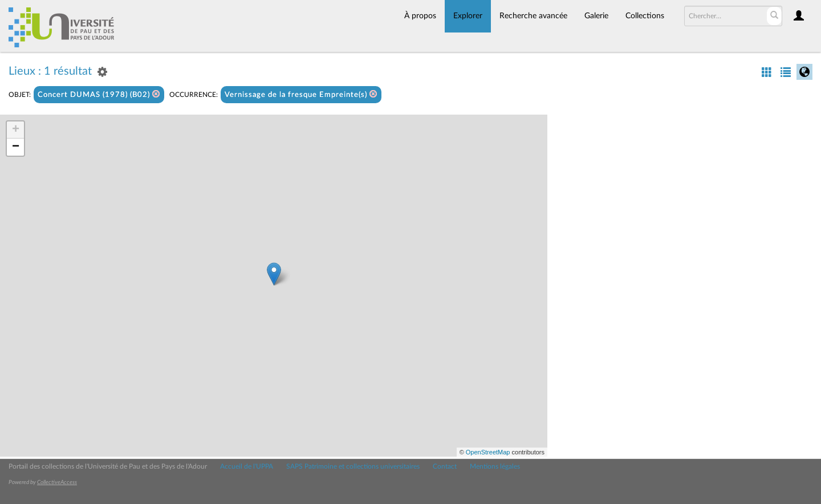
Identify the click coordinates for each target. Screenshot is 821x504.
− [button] (16, 147)
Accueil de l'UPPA (247, 466)
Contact (445, 466)
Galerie (596, 16)
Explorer (468, 16)
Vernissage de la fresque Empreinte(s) (301, 94)
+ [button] (16, 130)
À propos (420, 16)
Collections (645, 16)
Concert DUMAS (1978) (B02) (99, 94)
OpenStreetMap (488, 452)
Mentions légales (495, 466)
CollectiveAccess (57, 482)
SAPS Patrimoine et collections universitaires (353, 466)
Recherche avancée (533, 16)
